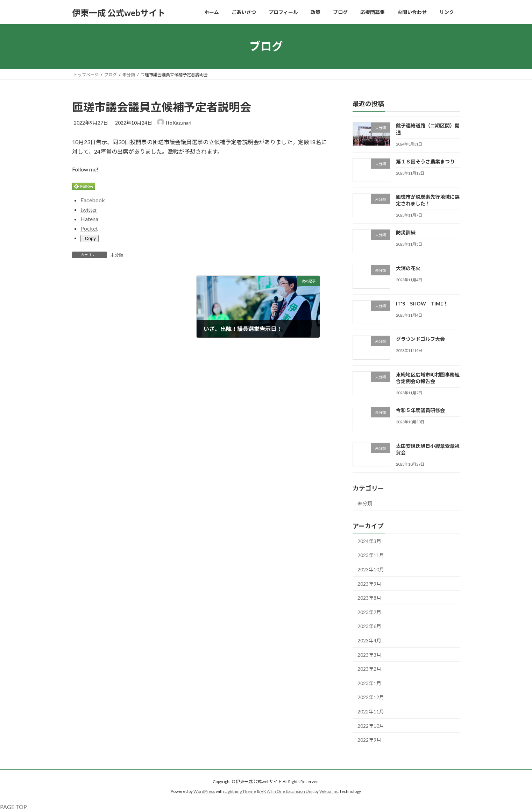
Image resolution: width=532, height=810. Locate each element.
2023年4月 (369, 640)
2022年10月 (371, 726)
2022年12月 (371, 697)
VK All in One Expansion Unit (287, 791)
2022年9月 (369, 740)
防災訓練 (405, 233)
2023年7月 (369, 612)
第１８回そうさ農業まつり (425, 161)
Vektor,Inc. (329, 791)
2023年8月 (369, 598)
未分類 (117, 255)
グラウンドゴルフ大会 (420, 339)
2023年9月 (369, 583)
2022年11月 (371, 712)
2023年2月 (369, 669)
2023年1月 (369, 683)
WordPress (204, 791)
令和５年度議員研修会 (420, 410)
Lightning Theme (240, 791)
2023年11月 (371, 555)
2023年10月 (371, 569)
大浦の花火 (408, 268)
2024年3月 (369, 541)
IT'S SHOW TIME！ (422, 304)
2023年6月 (369, 626)
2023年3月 (369, 654)
